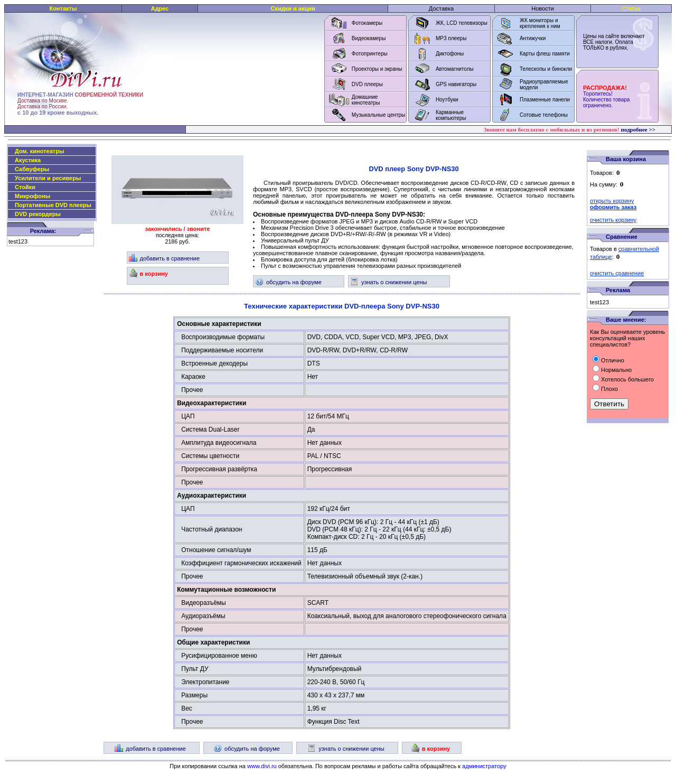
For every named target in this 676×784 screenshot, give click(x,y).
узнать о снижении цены (388, 282)
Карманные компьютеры (451, 115)
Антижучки (533, 38)
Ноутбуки (447, 100)
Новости (543, 8)
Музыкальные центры (379, 115)
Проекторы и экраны (377, 69)
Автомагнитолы (455, 69)
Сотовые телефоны (544, 115)
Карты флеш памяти (545, 54)
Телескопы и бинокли (546, 69)
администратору (484, 766)
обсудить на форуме (288, 282)
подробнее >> (638, 129)
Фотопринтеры (370, 54)
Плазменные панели (545, 100)
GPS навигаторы (456, 84)
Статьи (631, 8)
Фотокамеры (367, 23)
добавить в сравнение (165, 258)
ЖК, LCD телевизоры (462, 23)
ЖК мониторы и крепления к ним (540, 23)
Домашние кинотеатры (366, 100)
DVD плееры (367, 84)
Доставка (441, 8)
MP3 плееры (451, 38)
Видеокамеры (369, 38)
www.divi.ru (262, 766)
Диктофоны (450, 54)
